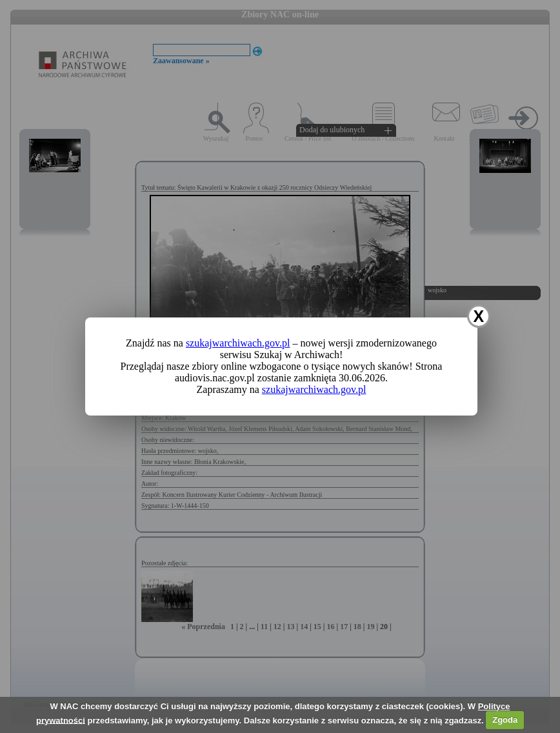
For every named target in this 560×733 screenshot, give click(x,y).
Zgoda (505, 720)
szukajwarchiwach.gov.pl (238, 343)
